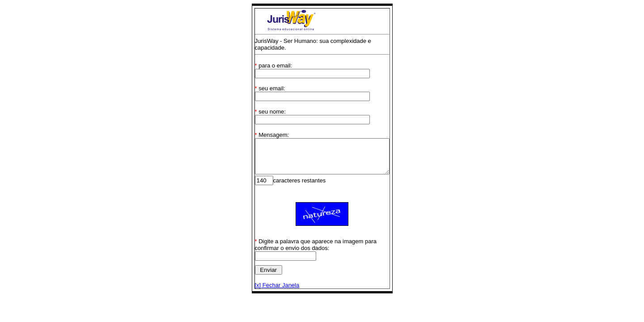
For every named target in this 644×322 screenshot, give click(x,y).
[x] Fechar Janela (269, 285)
